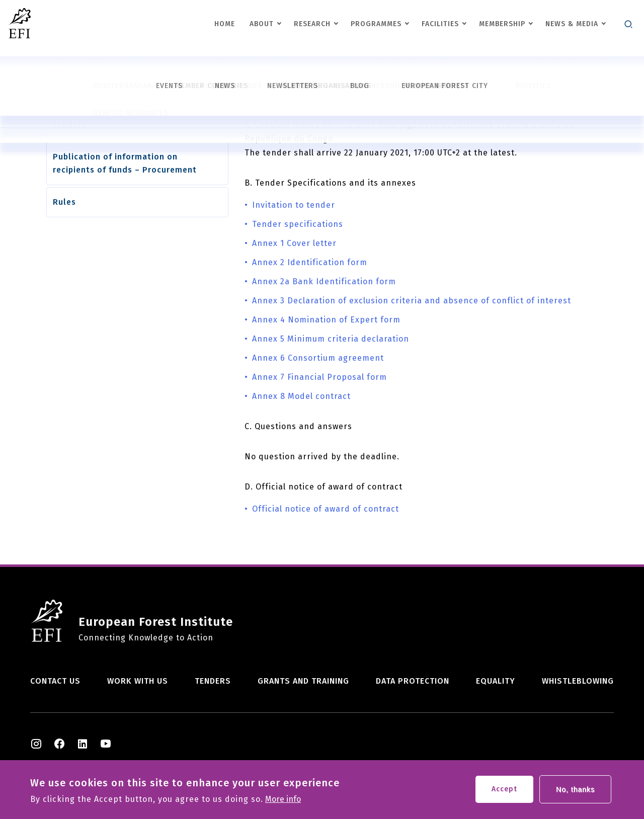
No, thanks (575, 792)
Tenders (69, 125)
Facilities (440, 24)
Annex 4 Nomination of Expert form (326, 320)
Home (225, 24)
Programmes (376, 24)
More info (283, 802)
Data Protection (413, 681)
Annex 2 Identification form (310, 262)
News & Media (572, 24)
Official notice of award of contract (326, 509)
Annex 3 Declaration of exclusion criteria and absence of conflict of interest (412, 301)
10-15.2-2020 (349, 125)
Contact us (55, 681)
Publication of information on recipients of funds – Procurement (125, 163)
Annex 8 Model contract (301, 396)
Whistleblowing (578, 681)
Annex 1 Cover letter (294, 243)
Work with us (138, 681)
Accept (504, 792)
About (262, 24)
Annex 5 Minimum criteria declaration (331, 339)
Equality (496, 681)
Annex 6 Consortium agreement (318, 358)
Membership (502, 24)
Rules (64, 202)
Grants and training (303, 681)
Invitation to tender (294, 205)
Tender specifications (298, 224)
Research (312, 24)
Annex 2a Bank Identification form (324, 281)
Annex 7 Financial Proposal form (319, 377)
